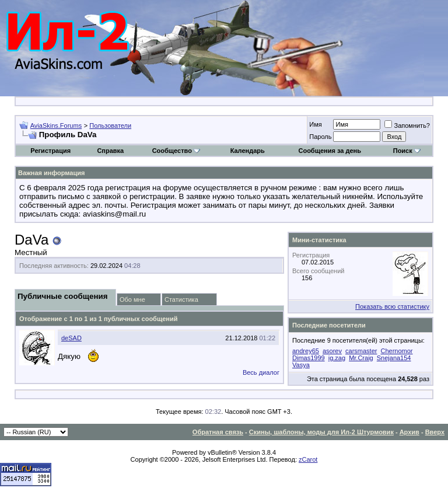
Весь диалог (261, 372)
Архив (409, 432)
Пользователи (110, 126)
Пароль (320, 137)
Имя (315, 124)
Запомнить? (407, 126)
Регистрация (50, 151)
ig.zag (337, 358)
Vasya (301, 365)
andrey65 (306, 351)
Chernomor (397, 351)
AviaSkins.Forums (56, 126)
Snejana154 (394, 358)
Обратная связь (218, 432)
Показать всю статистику (392, 306)
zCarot (308, 459)
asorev (332, 351)
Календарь (248, 151)
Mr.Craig (361, 358)
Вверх (435, 432)
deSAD (71, 338)
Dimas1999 (309, 358)
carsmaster (361, 351)
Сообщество (176, 151)
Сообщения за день (329, 151)
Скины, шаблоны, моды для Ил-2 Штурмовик (321, 432)
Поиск (407, 151)
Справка (110, 151)
